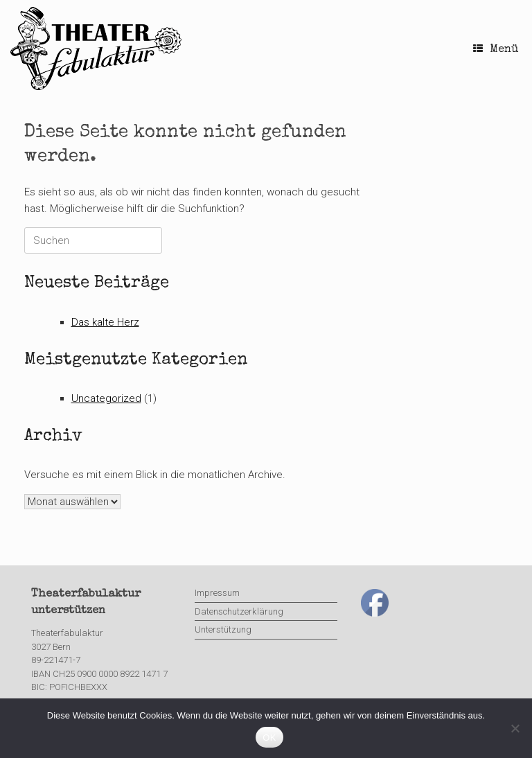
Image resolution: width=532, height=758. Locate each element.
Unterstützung (223, 629)
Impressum (217, 593)
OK (269, 738)
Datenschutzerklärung (239, 611)
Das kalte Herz (105, 322)
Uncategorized (106, 398)
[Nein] (515, 728)
